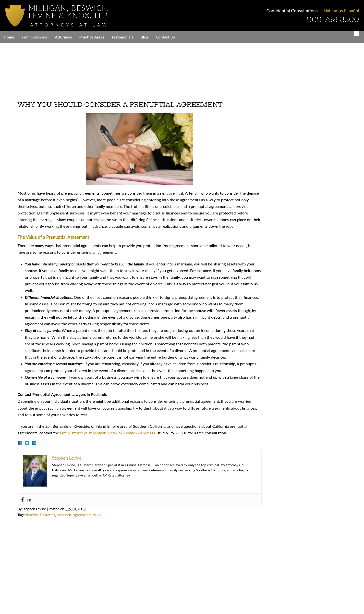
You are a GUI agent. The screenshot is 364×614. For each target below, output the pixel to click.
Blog (145, 37)
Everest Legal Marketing (157, 600)
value (94, 512)
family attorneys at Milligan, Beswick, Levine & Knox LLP (105, 430)
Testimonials (122, 37)
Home (9, 37)
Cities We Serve (230, 597)
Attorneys (63, 37)
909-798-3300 (333, 19)
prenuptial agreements (71, 512)
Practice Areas (92, 37)
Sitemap (274, 597)
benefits (30, 512)
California (45, 512)
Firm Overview (35, 37)
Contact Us (165, 37)
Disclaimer (205, 597)
